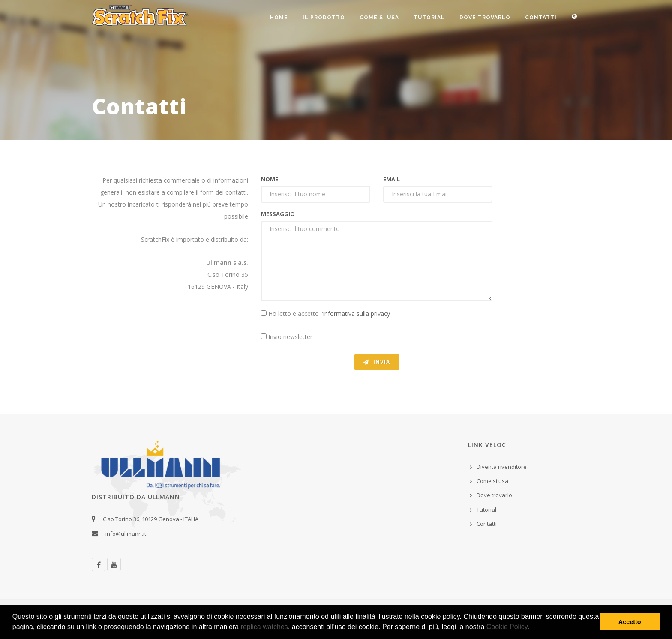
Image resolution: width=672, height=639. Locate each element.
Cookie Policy (507, 627)
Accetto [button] (630, 622)
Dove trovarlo (485, 18)
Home (279, 18)
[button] (532, 628)
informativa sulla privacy (357, 313)
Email (391, 179)
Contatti (541, 18)
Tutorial (429, 18)
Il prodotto (324, 18)
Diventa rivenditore (502, 467)
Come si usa (379, 18)
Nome (270, 179)
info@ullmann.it (127, 534)
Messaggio (278, 214)
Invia (377, 362)
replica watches (264, 627)
